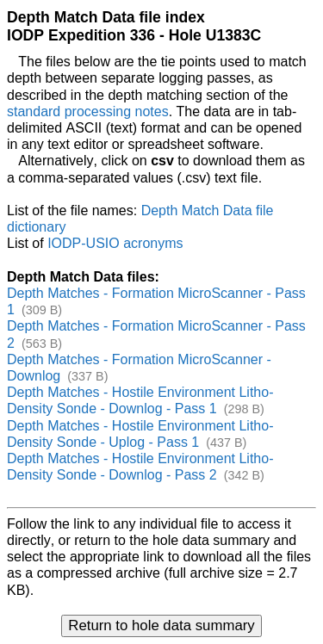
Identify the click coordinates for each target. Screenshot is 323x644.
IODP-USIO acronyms (115, 243)
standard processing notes (88, 111)
